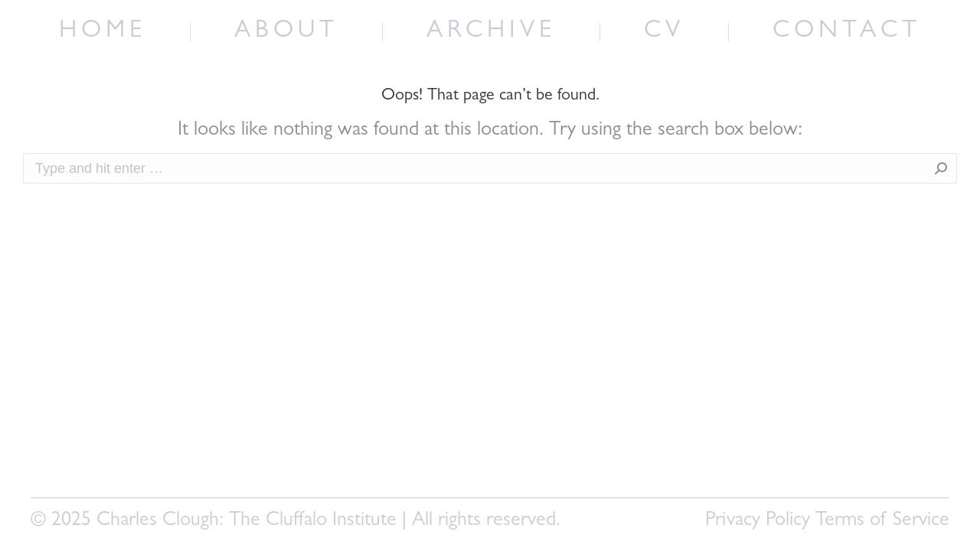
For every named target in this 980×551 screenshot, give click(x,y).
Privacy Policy (758, 521)
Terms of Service (882, 521)
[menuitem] (103, 32)
